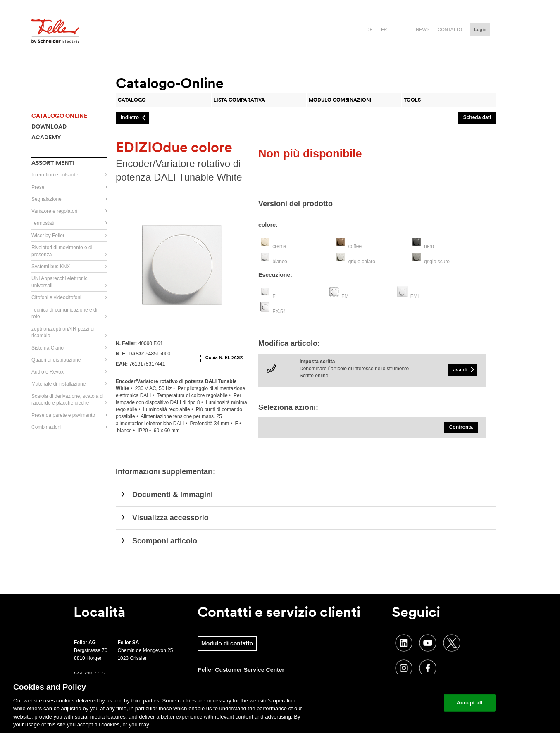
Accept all (470, 703)
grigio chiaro (362, 262)
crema (279, 246)
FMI (415, 296)
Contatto (450, 29)
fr (384, 29)
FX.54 (279, 312)
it (398, 29)
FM (345, 296)
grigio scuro (437, 262)
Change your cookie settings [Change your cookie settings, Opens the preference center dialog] (399, 703)
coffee (355, 246)
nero (429, 246)
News (423, 29)
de (370, 29)
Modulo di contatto (227, 643)
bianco (280, 262)
